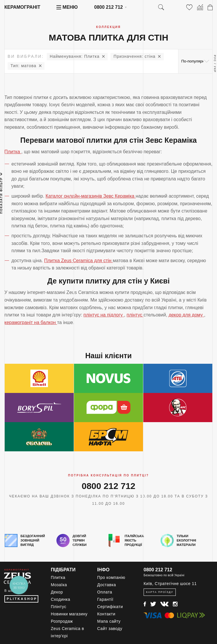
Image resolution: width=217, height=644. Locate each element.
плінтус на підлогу (104, 315)
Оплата (105, 592)
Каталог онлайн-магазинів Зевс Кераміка (91, 196)
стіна (134, 56)
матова (23, 66)
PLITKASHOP (22, 599)
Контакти (106, 614)
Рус (215, 58)
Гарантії (105, 599)
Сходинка (61, 599)
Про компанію (111, 577)
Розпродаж (62, 621)
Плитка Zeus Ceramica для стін (79, 261)
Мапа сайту (109, 621)
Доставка (106, 585)
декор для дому (186, 315)
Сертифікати (110, 607)
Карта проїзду (160, 592)
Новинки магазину (69, 614)
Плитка (75, 56)
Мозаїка (59, 585)
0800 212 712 (108, 7)
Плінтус (59, 607)
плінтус (135, 315)
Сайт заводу (110, 629)
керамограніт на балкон (31, 322)
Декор (57, 592)
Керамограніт (22, 7)
